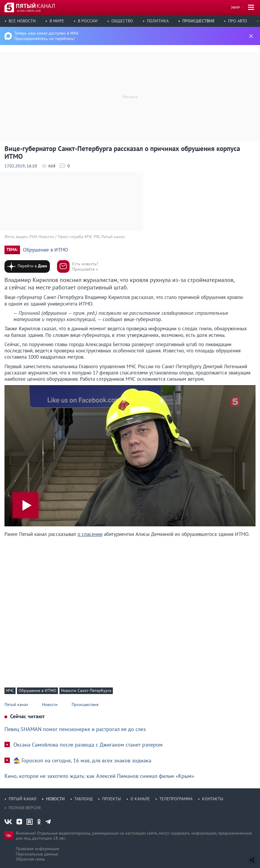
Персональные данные (37, 854)
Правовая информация (37, 849)
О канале (140, 799)
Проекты (111, 799)
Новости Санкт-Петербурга (86, 690)
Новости (55, 799)
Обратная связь (30, 859)
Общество (122, 21)
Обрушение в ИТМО (46, 250)
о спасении (90, 534)
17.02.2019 (15, 166)
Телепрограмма (176, 799)
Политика (158, 21)
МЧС (10, 690)
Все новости (22, 21)
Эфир (235, 7)
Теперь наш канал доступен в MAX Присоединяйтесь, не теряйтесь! (46, 36)
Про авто (238, 21)
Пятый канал (23, 799)
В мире (57, 21)
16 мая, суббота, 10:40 (29, 11)
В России (88, 21)
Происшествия (198, 21)
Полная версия (25, 808)
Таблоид (83, 799)
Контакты (213, 799)
